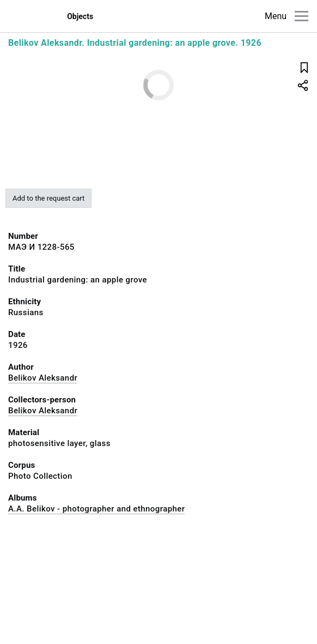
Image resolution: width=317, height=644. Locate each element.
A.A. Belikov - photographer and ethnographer (96, 509)
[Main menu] (301, 16)
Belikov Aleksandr (43, 378)
